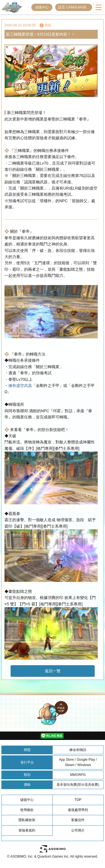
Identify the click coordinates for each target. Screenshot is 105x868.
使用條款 (27, 810)
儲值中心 (42, 7)
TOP (78, 800)
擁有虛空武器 (20, 386)
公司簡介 (78, 830)
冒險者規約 (27, 830)
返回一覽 (53, 671)
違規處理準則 (78, 810)
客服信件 (78, 820)
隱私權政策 (27, 820)
